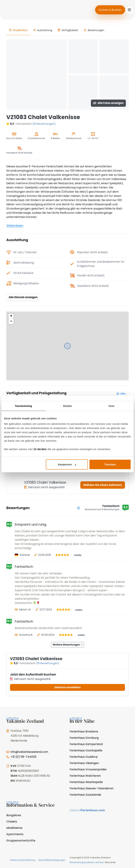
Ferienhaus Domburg (84, 738)
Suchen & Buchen (110, 10)
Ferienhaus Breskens (84, 731)
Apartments (15, 834)
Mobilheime (14, 828)
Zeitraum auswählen (67, 687)
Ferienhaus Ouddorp (84, 757)
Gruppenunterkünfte (21, 841)
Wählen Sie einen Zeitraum (103, 485)
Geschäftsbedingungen (52, 860)
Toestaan (110, 464)
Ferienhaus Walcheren (85, 776)
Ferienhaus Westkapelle (86, 782)
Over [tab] (112, 406)
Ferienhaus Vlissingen (84, 763)
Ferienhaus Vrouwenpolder (88, 769)
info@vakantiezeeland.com (29, 752)
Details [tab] (67, 406)
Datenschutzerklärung (23, 860)
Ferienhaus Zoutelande (85, 795)
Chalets (12, 822)
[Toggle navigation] (129, 10)
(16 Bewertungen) (44, 124)
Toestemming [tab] (24, 406)
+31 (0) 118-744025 (23, 757)
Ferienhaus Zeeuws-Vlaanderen (92, 788)
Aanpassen (67, 464)
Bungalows (14, 815)
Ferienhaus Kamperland (86, 744)
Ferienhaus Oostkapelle (86, 750)
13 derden (40, 449)
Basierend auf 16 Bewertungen (102, 509)
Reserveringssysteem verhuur (87, 862)
